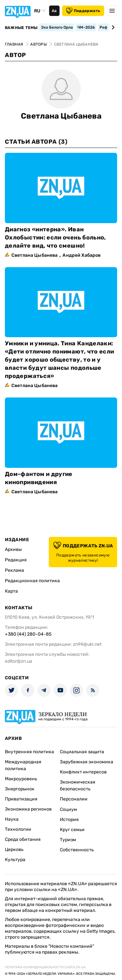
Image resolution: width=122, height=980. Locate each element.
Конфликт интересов (83, 772)
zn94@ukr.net (87, 644)
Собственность (77, 850)
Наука (12, 819)
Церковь (14, 850)
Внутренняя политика (29, 752)
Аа (54, 11)
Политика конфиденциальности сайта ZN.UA (45, 967)
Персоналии (74, 799)
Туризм (68, 840)
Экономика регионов (28, 809)
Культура (15, 860)
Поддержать (83, 11)
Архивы (13, 549)
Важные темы (21, 28)
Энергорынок (20, 789)
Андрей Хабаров (81, 255)
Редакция (16, 560)
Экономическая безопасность (78, 785)
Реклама (14, 570)
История (69, 820)
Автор (15, 55)
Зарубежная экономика (87, 762)
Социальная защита (82, 752)
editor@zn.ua (19, 661)
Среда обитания (23, 839)
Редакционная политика (32, 581)
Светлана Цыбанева (61, 116)
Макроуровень (21, 779)
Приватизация (21, 799)
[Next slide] (112, 27)
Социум (68, 809)
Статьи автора (36, 142)
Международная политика (23, 765)
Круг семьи (72, 830)
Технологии (18, 829)
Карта (11, 591)
